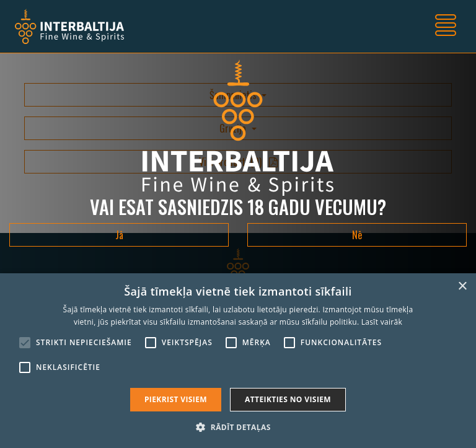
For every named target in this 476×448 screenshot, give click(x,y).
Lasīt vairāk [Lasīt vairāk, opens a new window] (382, 322)
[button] (238, 427)
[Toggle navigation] (446, 27)
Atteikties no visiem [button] (288, 399)
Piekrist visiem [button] (176, 399)
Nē (357, 235)
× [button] (462, 287)
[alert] (238, 361)
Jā (119, 235)
